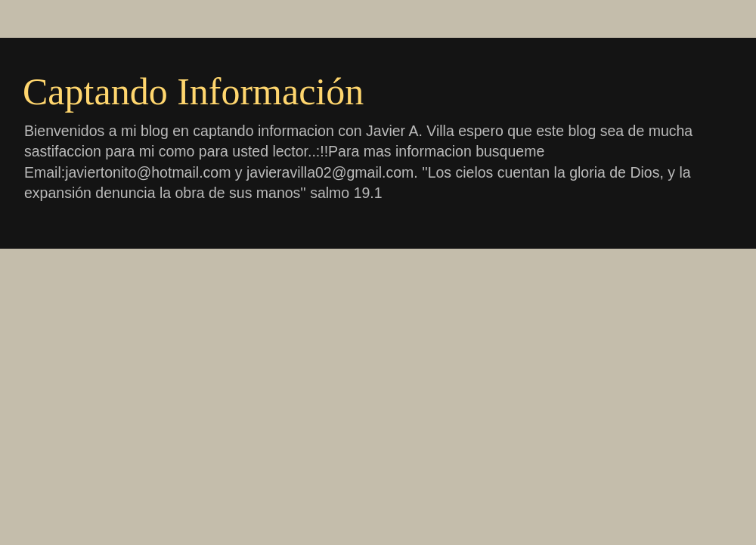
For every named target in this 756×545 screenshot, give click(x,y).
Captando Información (193, 91)
